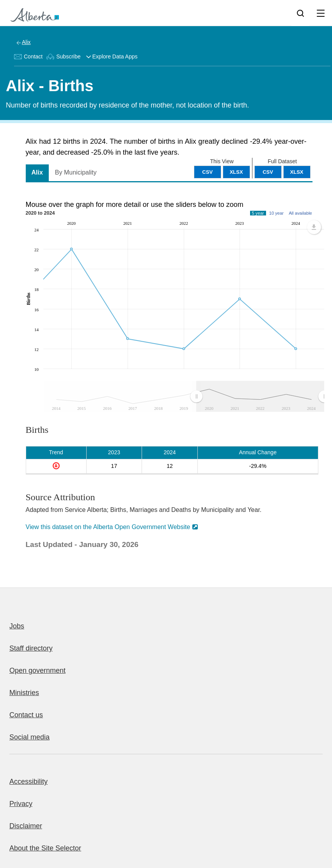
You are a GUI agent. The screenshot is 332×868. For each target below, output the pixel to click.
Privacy (21, 804)
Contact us (26, 715)
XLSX (297, 172)
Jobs (17, 626)
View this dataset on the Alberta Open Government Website (108, 527)
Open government (37, 670)
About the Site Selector (45, 848)
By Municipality (76, 172)
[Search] (300, 13)
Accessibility (28, 782)
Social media (29, 737)
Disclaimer (26, 826)
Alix (26, 42)
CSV (268, 172)
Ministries (24, 693)
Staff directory (31, 648)
